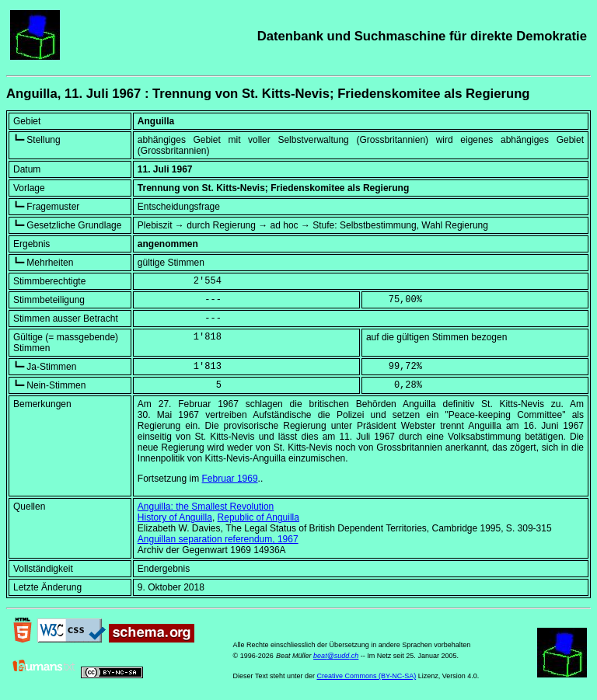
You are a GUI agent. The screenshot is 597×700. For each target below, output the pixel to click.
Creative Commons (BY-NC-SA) (366, 676)
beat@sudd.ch (336, 656)
